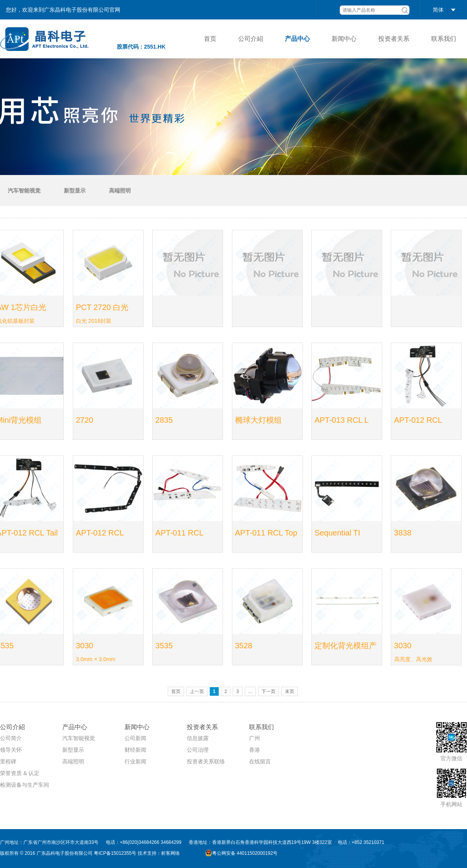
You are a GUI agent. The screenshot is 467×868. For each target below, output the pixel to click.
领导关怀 (11, 750)
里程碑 (8, 761)
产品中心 (297, 39)
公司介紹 (251, 39)
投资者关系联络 (206, 761)
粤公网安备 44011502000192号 (241, 853)
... (250, 691)
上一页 (197, 691)
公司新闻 (135, 738)
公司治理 (198, 750)
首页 (210, 39)
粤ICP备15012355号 (115, 853)
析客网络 (170, 853)
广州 (255, 738)
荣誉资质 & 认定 (20, 773)
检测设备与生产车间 (25, 785)
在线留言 (260, 761)
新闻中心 (344, 39)
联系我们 (444, 39)
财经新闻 (135, 750)
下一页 (269, 691)
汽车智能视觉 (24, 191)
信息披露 (198, 738)
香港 (255, 750)
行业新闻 (135, 761)
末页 (290, 691)
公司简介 (11, 738)
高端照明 (120, 191)
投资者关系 (394, 39)
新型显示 (75, 191)
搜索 (405, 10)
